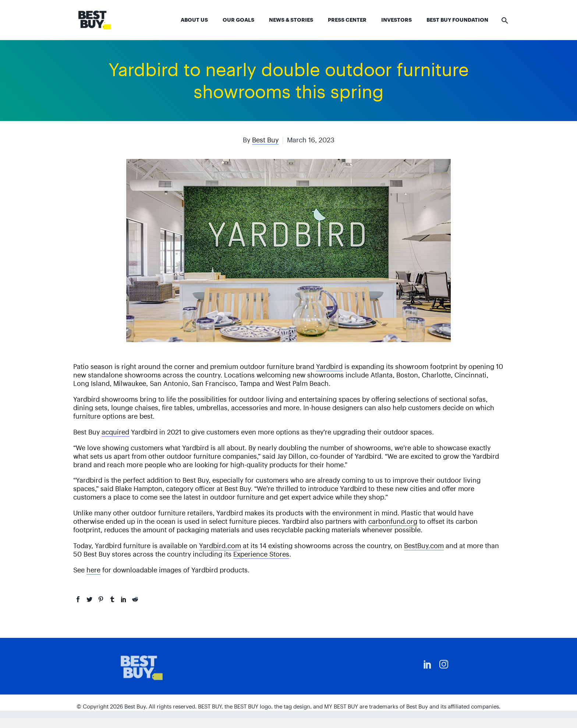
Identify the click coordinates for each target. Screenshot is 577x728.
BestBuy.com (424, 546)
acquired (115, 432)
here (93, 570)
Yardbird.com (220, 546)
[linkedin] (428, 664)
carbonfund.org (393, 521)
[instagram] (444, 664)
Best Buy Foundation (457, 20)
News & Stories (291, 20)
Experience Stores (261, 554)
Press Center (347, 20)
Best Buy (265, 140)
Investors (397, 20)
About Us (194, 20)
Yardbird (329, 367)
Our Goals (238, 20)
